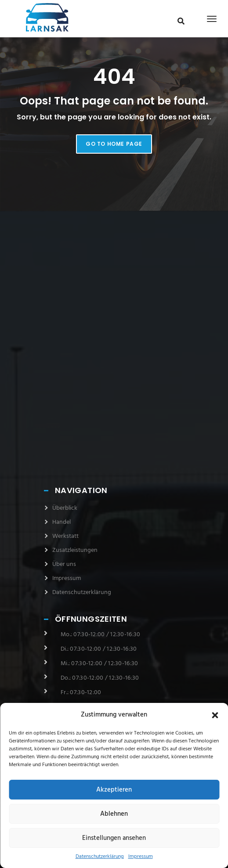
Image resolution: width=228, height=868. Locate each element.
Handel (62, 522)
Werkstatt (65, 536)
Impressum (141, 857)
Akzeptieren (114, 790)
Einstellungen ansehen (114, 838)
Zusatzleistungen (75, 550)
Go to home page (114, 144)
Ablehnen (114, 814)
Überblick (65, 508)
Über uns (64, 564)
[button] (215, 715)
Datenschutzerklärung (100, 857)
